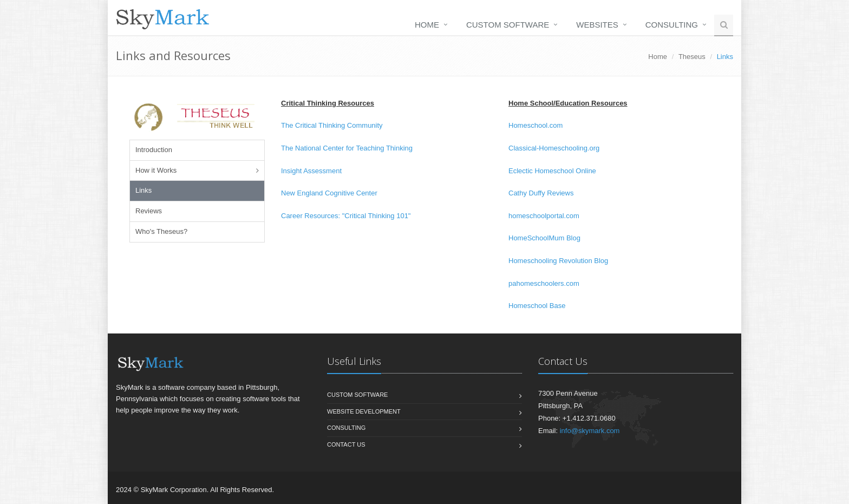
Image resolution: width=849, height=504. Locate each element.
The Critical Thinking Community (332, 125)
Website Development (364, 411)
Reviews (149, 211)
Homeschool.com (535, 125)
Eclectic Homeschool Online (552, 171)
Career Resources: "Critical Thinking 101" (346, 216)
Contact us (346, 444)
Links (143, 190)
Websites (597, 25)
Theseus (692, 57)
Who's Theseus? (161, 231)
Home (427, 25)
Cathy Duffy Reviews (541, 193)
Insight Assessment (311, 171)
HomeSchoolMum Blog (544, 238)
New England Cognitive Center (329, 193)
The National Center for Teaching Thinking (347, 148)
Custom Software (508, 25)
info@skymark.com (590, 431)
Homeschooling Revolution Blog (558, 261)
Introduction (154, 150)
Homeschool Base (537, 306)
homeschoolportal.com (544, 216)
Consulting (672, 25)
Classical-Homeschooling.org (554, 148)
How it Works (156, 170)
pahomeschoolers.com (544, 283)
